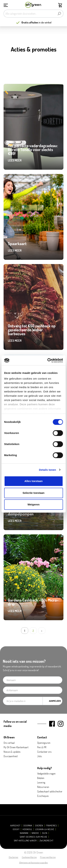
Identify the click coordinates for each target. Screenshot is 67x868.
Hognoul (27, 829)
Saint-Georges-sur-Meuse (33, 837)
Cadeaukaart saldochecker (50, 791)
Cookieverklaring (29, 857)
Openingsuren (44, 743)
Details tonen (47, 470)
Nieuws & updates (12, 752)
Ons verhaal (9, 743)
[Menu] (6, 5)
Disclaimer (14, 857)
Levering (41, 782)
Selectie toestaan (33, 493)
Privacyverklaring (48, 857)
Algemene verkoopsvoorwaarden (33, 862)
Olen (45, 833)
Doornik (28, 826)
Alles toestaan (34, 481)
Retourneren (43, 787)
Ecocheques (43, 796)
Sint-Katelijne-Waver (25, 841)
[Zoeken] (59, 14)
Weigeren (33, 504)
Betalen (41, 778)
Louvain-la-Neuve (45, 829)
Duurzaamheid (11, 756)
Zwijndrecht (46, 841)
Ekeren (39, 826)
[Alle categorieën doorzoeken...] (29, 14)
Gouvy (16, 829)
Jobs (39, 756)
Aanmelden (55, 701)
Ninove (35, 833)
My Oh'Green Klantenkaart (16, 747)
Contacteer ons (44, 752)
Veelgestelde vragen (46, 774)
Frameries (51, 826)
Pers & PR (42, 747)
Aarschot (15, 826)
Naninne (24, 833)
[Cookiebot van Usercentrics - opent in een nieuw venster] (48, 360)
